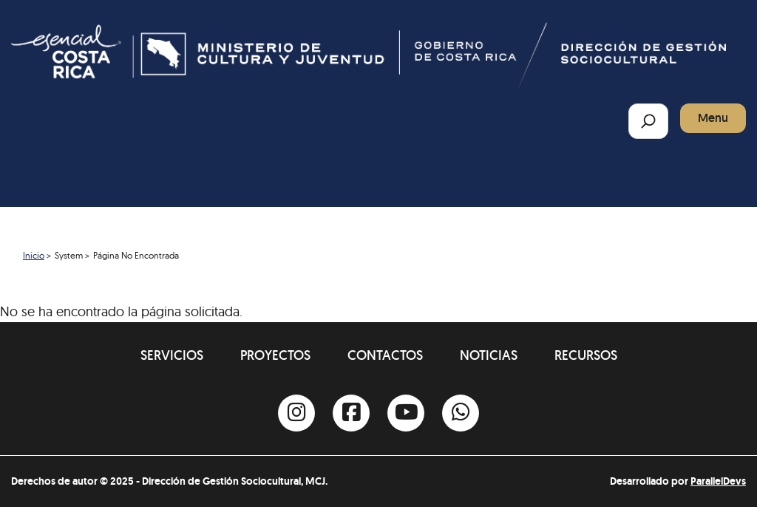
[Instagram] (296, 413)
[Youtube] (406, 413)
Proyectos (275, 355)
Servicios (172, 355)
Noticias (489, 355)
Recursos (586, 355)
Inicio (34, 255)
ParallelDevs (718, 481)
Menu (713, 118)
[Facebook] (351, 413)
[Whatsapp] (461, 413)
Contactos (385, 355)
